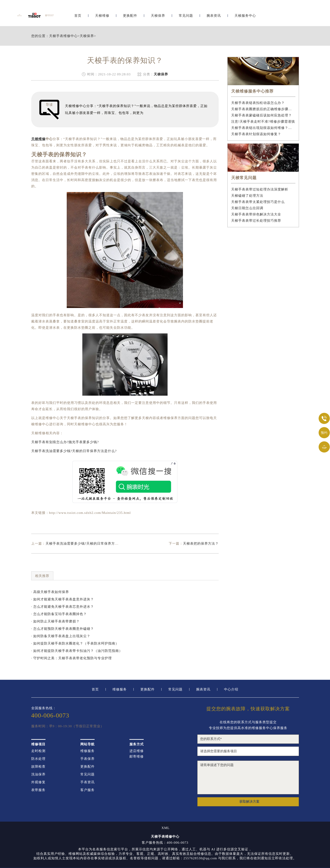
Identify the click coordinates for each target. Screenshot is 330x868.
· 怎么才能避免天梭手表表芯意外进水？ (63, 607)
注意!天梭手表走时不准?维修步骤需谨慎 (263, 122)
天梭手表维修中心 (63, 36)
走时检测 (38, 751)
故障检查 (38, 767)
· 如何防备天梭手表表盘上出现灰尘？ (61, 636)
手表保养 (87, 759)
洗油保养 (38, 774)
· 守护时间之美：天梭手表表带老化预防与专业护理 (72, 658)
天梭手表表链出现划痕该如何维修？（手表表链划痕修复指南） (263, 128)
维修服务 (120, 689)
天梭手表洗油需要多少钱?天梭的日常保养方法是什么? (74, 451)
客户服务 (87, 790)
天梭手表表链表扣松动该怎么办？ (258, 103)
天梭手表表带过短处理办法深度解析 (260, 189)
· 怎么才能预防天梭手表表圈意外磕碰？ (63, 629)
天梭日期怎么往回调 (247, 208)
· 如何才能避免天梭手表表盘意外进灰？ (63, 599)
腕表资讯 (214, 15)
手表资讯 (87, 782)
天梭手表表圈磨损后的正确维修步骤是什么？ (263, 109)
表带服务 (38, 790)
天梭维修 (102, 15)
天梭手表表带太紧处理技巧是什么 (258, 202)
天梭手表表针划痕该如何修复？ (256, 134)
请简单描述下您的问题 (248, 777)
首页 (78, 15)
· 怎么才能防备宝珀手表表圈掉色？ (59, 614)
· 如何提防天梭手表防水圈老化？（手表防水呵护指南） (75, 643)
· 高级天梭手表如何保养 (50, 592)
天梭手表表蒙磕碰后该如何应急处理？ (262, 115)
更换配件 (130, 15)
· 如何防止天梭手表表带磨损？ (56, 621)
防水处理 (38, 759)
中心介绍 (231, 689)
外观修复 (38, 782)
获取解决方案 (249, 802)
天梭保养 (158, 15)
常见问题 (186, 15)
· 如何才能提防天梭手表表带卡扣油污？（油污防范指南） (77, 651)
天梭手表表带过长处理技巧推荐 (256, 221)
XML (166, 828)
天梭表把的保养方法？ (201, 544)
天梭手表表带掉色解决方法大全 (256, 214)
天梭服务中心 (245, 15)
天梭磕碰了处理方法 (247, 196)
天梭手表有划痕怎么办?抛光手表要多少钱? (65, 442)
